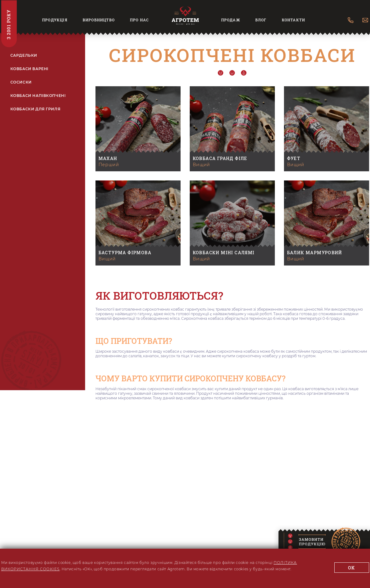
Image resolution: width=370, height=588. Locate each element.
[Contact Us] (351, 21)
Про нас (139, 20)
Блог (261, 20)
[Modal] (314, 542)
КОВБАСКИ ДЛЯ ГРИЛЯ (36, 109)
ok (352, 568)
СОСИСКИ (21, 82)
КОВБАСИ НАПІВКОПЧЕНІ (38, 96)
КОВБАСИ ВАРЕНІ (29, 69)
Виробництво (99, 20)
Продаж (231, 20)
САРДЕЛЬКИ (24, 55)
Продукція (55, 20)
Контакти (294, 20)
